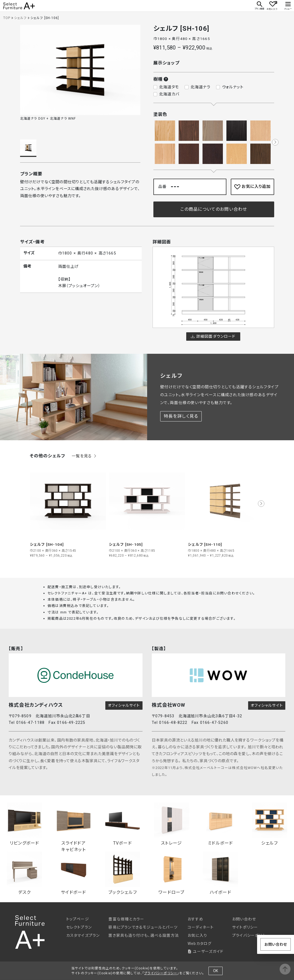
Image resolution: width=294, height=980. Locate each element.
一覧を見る (84, 456)
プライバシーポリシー (251, 935)
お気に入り (197, 935)
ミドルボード (220, 824)
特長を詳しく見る (181, 416)
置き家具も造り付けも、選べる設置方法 (144, 935)
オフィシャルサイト (124, 705)
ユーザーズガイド (206, 951)
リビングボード (24, 824)
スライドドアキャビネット (74, 826)
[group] (68, 511)
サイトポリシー (245, 927)
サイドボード (74, 873)
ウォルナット (233, 87)
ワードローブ (172, 873)
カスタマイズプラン (83, 935)
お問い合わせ (244, 919)
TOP (7, 18)
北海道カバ (169, 94)
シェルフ (20, 18)
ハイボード (220, 873)
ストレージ (172, 824)
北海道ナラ (200, 87)
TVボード (122, 824)
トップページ (78, 919)
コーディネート (201, 927)
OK (216, 971)
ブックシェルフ (122, 873)
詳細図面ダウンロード (213, 336)
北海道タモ (169, 87)
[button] (275, 142)
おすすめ (195, 919)
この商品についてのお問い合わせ (214, 209)
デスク (24, 873)
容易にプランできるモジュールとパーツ (143, 927)
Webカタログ (200, 944)
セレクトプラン (79, 927)
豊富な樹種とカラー (126, 919)
